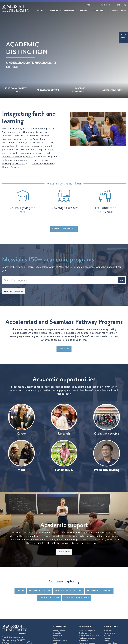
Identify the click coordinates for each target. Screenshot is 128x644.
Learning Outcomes (49, 598)
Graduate (57, 634)
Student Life (119, 10)
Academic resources (40, 591)
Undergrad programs (87, 631)
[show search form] (125, 5)
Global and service (107, 420)
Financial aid (58, 636)
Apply (123, 34)
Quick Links (107, 4)
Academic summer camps (77, 598)
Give (118, 4)
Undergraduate (59, 631)
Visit (123, 38)
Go (121, 281)
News (107, 641)
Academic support (86, 641)
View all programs (14, 292)
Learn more (64, 552)
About (41, 10)
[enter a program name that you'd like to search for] (64, 281)
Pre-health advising (107, 456)
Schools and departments (68, 591)
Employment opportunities (110, 635)
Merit (21, 456)
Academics (55, 10)
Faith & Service (101, 10)
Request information (62, 641)
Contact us (109, 631)
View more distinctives (64, 229)
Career (21, 420)
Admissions (70, 10)
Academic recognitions (99, 591)
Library (20, 591)
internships (18, 164)
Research (64, 420)
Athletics (85, 10)
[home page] (16, 8)
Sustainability (64, 456)
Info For (92, 4)
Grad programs (85, 634)
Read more (64, 349)
